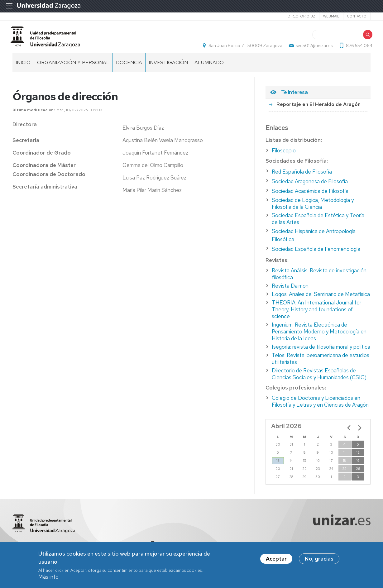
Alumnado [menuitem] (209, 69)
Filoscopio (284, 157)
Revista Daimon (290, 292)
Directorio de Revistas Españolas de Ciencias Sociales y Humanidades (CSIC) (319, 380)
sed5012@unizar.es (312, 49)
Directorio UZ (302, 16)
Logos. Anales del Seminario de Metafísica (321, 300)
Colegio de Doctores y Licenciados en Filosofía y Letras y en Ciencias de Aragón (320, 408)
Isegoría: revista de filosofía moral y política (321, 353)
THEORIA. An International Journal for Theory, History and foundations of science (316, 316)
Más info (48, 578)
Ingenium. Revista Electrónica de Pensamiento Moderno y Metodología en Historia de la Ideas (319, 338)
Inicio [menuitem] (23, 69)
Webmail (331, 16)
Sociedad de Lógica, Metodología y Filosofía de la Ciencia (313, 210)
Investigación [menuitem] (168, 69)
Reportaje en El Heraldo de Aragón (318, 110)
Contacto (357, 16)
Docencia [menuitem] (129, 69)
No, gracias (319, 560)
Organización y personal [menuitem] (73, 69)
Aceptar (276, 560)
